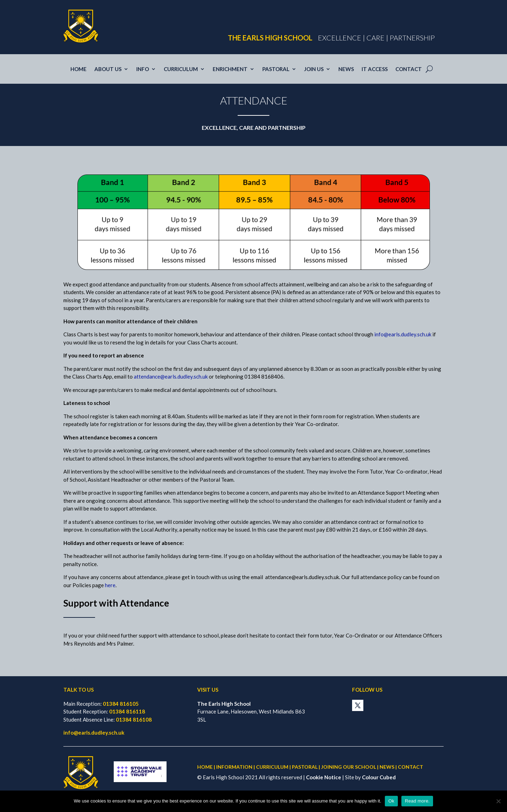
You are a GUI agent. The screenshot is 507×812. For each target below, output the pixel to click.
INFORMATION (234, 767)
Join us (314, 69)
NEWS (387, 767)
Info (143, 69)
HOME (205, 767)
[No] (498, 801)
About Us (108, 69)
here (110, 585)
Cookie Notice (324, 777)
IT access (375, 69)
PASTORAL (305, 767)
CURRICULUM (272, 767)
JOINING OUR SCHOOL (349, 767)
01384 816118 (127, 711)
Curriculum (181, 69)
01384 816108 (134, 719)
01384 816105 (121, 704)
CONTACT (411, 767)
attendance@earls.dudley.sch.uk (171, 376)
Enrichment (230, 69)
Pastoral (276, 69)
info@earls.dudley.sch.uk (403, 334)
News (346, 69)
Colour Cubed (379, 777)
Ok (391, 801)
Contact (409, 69)
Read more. (417, 801)
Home (79, 69)
